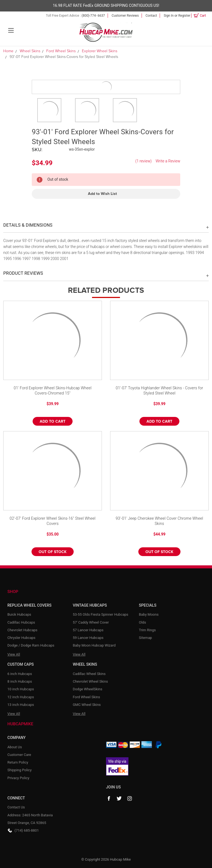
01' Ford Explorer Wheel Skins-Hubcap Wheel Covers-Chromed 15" (53, 391)
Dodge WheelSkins (88, 689)
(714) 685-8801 (27, 830)
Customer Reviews (125, 16)
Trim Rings (147, 630)
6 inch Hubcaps (20, 674)
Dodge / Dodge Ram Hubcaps (31, 645)
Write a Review (168, 161)
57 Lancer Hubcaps (88, 630)
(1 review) (144, 161)
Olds (142, 622)
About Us (15, 747)
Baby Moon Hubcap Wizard (94, 645)
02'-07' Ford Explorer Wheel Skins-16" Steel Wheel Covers (52, 521)
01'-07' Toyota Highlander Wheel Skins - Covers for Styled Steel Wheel (159, 391)
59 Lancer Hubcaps (88, 638)
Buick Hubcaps (19, 614)
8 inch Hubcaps (20, 681)
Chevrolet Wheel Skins (90, 681)
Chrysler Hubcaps (21, 638)
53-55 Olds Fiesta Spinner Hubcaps (101, 614)
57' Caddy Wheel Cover (91, 622)
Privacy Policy (18, 778)
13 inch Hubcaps (21, 705)
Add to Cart (53, 422)
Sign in (169, 16)
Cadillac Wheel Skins (89, 674)
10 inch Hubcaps (21, 689)
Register (184, 16)
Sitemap (145, 638)
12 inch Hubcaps (21, 697)
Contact (151, 16)
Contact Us (16, 807)
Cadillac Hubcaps (21, 622)
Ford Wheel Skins (87, 697)
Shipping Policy (19, 770)
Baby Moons (149, 614)
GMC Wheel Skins (87, 705)
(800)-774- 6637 (93, 16)
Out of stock (53, 552)
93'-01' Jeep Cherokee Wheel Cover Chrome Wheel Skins (159, 521)
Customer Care (19, 755)
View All (14, 654)
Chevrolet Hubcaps (22, 630)
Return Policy (18, 762)
